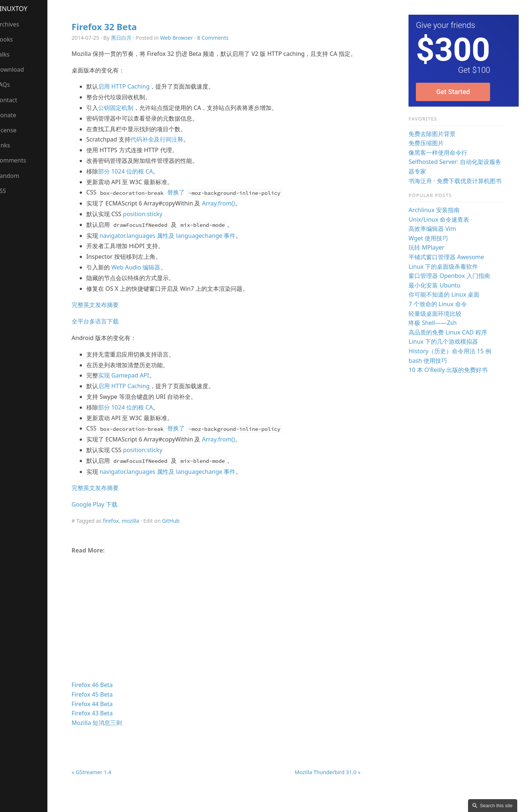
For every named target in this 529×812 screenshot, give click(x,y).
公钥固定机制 (123, 118)
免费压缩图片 (428, 143)
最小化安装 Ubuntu (437, 285)
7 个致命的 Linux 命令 (440, 304)
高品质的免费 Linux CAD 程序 (450, 332)
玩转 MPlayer (429, 247)
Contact (14, 100)
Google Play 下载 (102, 515)
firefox (118, 531)
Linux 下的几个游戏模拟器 (445, 341)
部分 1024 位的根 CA (133, 182)
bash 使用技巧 (430, 361)
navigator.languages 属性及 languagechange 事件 (175, 246)
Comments (19, 160)
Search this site (496, 806)
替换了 (197, 203)
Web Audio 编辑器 (143, 278)
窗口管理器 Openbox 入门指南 (451, 276)
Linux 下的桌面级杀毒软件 (445, 267)
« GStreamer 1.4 (99, 783)
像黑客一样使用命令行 (440, 153)
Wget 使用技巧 (431, 238)
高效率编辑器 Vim (434, 229)
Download (18, 69)
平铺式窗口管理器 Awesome (448, 257)
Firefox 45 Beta (100, 705)
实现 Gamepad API (131, 386)
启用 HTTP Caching (131, 97)
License (14, 130)
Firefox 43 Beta (100, 724)
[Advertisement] (221, 631)
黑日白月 (128, 38)
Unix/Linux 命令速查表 (441, 219)
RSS (9, 191)
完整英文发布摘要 (102, 315)
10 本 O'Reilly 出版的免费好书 (450, 370)
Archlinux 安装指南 (436, 210)
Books (12, 39)
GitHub (178, 531)
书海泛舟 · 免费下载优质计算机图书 (457, 181)
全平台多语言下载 (102, 332)
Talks (10, 54)
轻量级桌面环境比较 (437, 314)
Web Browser (184, 38)
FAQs (11, 85)
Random (15, 176)
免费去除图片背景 (434, 134)
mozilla (138, 531)
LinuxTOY (20, 8)
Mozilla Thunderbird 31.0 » (330, 783)
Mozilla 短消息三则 (104, 733)
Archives (15, 24)
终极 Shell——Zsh (435, 323)
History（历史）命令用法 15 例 (452, 351)
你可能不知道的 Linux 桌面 (446, 294)
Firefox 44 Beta (100, 714)
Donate (14, 115)
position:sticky (150, 225)
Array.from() (226, 214)
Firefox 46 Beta (100, 695)
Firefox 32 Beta (112, 27)
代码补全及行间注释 (164, 150)
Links (11, 145)
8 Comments (220, 38)
